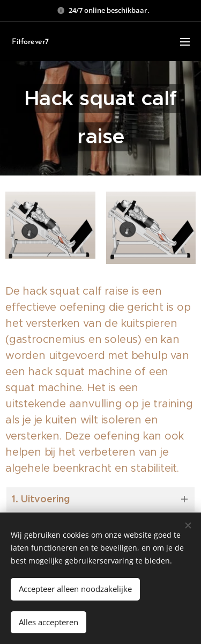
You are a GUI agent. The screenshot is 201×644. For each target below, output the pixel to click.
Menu (185, 42)
